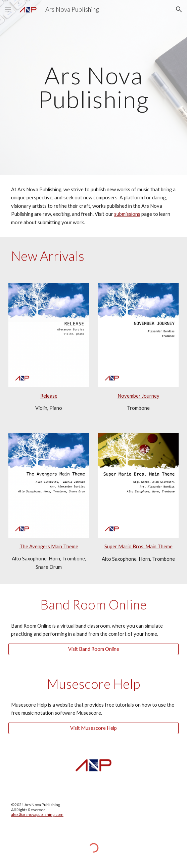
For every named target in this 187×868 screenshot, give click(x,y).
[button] (8, 9)
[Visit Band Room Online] (93, 649)
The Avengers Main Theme (49, 546)
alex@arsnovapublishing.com (37, 814)
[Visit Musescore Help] (93, 728)
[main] (93, 87)
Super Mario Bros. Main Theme (138, 546)
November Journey (138, 396)
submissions (127, 214)
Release (49, 396)
